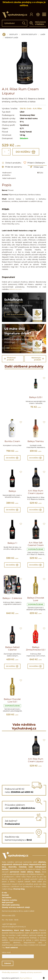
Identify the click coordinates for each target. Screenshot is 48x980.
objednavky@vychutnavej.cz (14, 927)
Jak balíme (7, 897)
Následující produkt (38, 359)
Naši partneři (8, 902)
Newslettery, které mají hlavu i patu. (20, 930)
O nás (4, 893)
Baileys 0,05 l (36, 397)
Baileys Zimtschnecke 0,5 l (36, 648)
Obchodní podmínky (11, 905)
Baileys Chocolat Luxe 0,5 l (12, 700)
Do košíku (26, 152)
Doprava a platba (9, 900)
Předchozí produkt (10, 359)
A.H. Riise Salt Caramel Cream (36, 544)
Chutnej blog (19, 889)
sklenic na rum (15, 289)
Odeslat (8, 963)
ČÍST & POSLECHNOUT (16, 314)
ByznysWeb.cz (26, 978)
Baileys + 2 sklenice (12, 598)
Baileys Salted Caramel (12, 648)
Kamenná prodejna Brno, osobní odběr (18, 911)
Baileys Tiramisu (36, 441)
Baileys (12, 491)
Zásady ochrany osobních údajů (16, 907)
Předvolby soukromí (10, 972)
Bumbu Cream (12, 441)
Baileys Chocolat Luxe (36, 599)
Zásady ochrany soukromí (31, 972)
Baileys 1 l (12, 543)
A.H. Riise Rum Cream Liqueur (36, 492)
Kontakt (5, 895)
